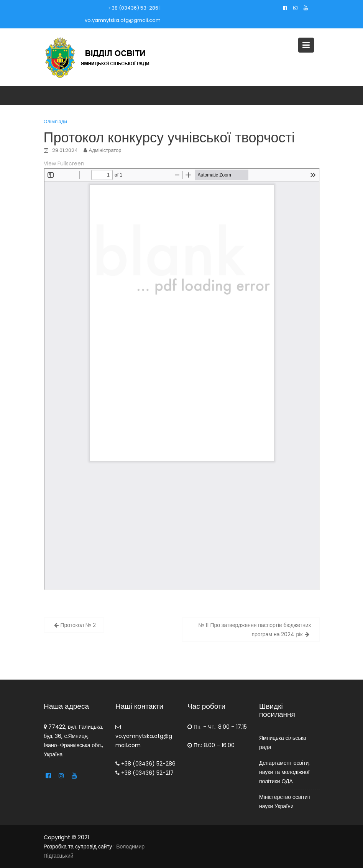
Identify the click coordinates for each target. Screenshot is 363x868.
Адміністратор (105, 150)
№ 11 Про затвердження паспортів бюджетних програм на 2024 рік (255, 630)
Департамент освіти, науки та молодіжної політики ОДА (285, 771)
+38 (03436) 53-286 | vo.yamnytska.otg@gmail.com (123, 14)
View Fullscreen (64, 163)
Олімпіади (55, 121)
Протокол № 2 (78, 625)
